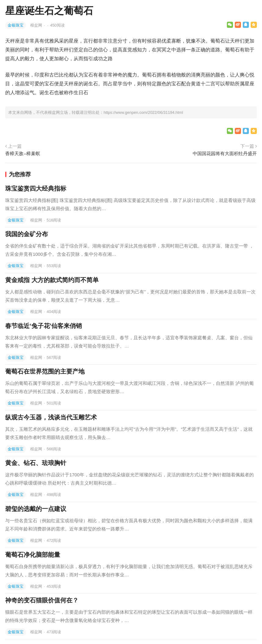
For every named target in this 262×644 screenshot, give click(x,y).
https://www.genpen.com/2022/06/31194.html (143, 112)
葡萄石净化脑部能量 (33, 555)
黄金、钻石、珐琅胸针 (36, 463)
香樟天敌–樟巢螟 (22, 153)
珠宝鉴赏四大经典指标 (36, 188)
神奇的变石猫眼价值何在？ (42, 600)
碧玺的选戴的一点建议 (36, 509)
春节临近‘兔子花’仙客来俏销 (44, 326)
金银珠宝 (16, 25)
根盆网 (37, 25)
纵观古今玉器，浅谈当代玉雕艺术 (51, 417)
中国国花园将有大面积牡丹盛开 (225, 153)
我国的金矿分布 (27, 234)
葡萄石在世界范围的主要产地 (45, 371)
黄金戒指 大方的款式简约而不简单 (52, 280)
